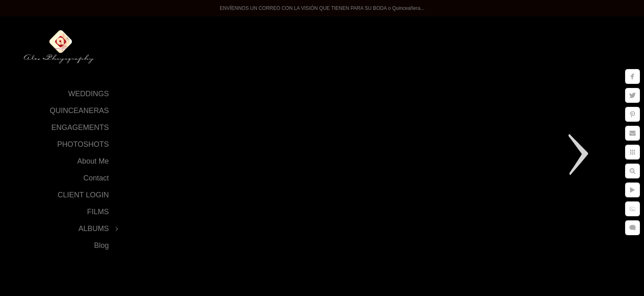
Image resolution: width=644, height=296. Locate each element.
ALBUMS (94, 229)
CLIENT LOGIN (83, 195)
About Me (93, 161)
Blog (101, 245)
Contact (96, 178)
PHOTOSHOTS (83, 144)
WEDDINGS (89, 94)
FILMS (98, 212)
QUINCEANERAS (79, 111)
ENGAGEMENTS (80, 127)
